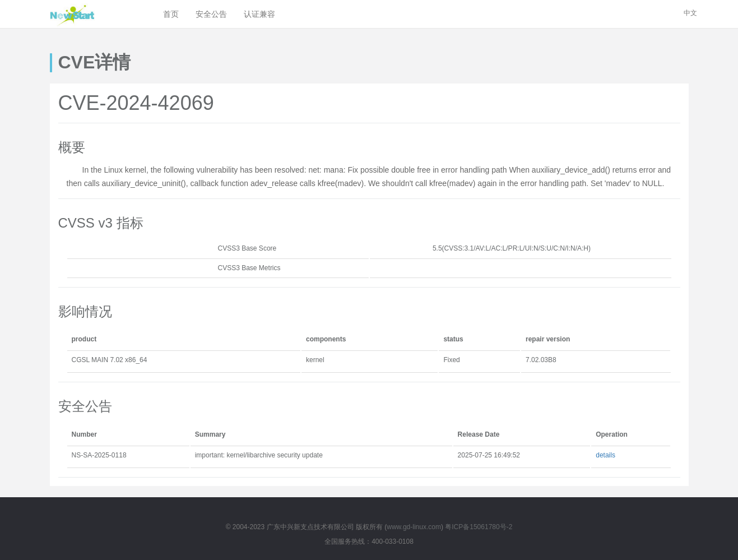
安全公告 (211, 14)
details (605, 455)
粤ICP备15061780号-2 (479, 527)
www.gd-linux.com (414, 527)
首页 (171, 14)
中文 (690, 13)
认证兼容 (259, 14)
